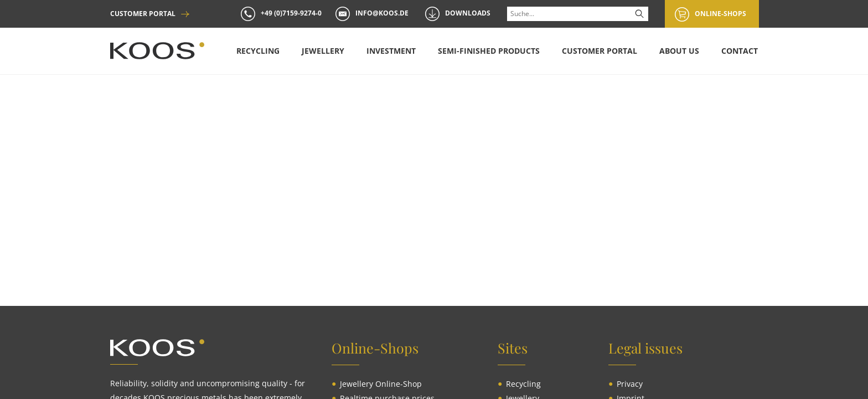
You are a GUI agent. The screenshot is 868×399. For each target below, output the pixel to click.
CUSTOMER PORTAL (143, 14)
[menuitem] (258, 51)
